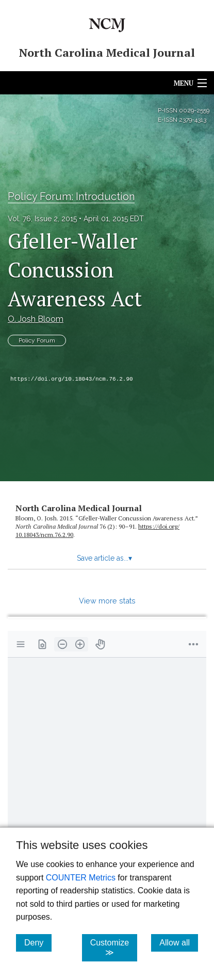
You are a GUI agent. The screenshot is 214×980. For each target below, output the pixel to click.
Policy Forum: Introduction (71, 197)
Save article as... (104, 558)
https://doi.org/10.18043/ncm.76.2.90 (72, 379)
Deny (38, 942)
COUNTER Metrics (81, 878)
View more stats (107, 601)
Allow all (179, 942)
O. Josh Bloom (36, 319)
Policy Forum (37, 340)
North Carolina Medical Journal (79, 508)
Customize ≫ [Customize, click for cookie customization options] (114, 948)
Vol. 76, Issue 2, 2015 (42, 219)
